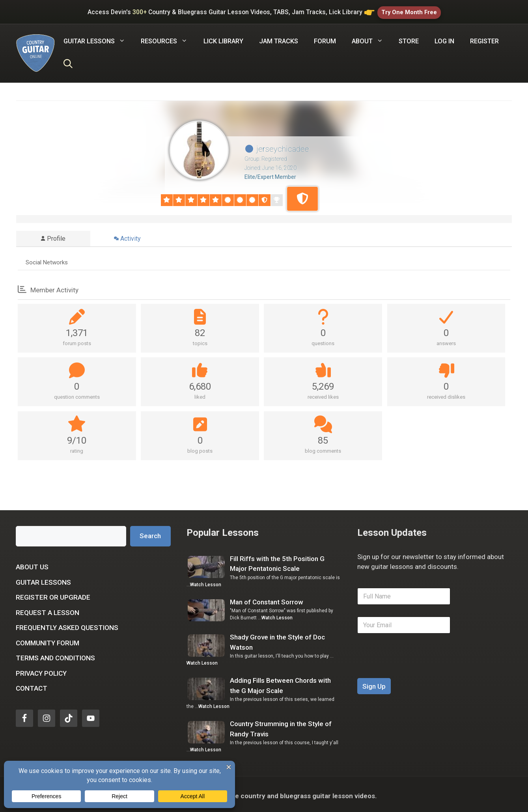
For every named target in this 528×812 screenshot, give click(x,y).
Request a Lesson (48, 609)
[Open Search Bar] (68, 62)
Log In (444, 38)
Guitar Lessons (43, 579)
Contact (32, 685)
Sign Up (374, 683)
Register (484, 38)
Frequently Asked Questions (67, 624)
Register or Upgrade (53, 594)
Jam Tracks (279, 38)
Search (150, 533)
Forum (325, 38)
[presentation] (417, 670)
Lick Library (223, 38)
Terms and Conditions (55, 655)
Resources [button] (168, 38)
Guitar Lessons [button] (98, 38)
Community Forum (48, 640)
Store (409, 38)
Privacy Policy (41, 670)
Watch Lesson (206, 582)
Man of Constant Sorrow (267, 599)
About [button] (371, 38)
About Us (32, 564)
